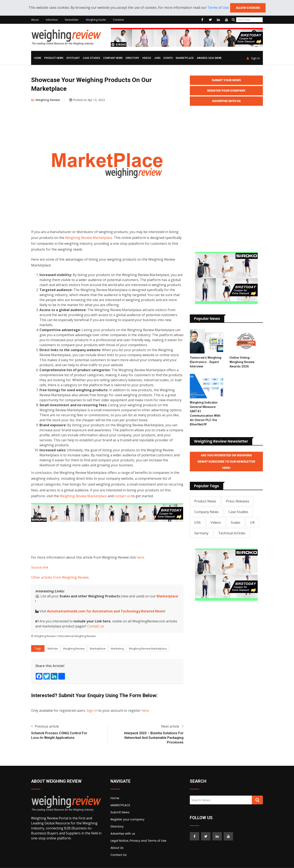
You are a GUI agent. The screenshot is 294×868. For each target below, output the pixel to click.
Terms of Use (218, 8)
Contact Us (118, 855)
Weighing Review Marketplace (89, 238)
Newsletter (72, 20)
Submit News (120, 812)
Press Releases (238, 501)
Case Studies (91, 58)
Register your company (127, 819)
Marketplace (167, 596)
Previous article (45, 726)
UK (252, 522)
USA (197, 522)
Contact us (96, 626)
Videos (147, 58)
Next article (172, 726)
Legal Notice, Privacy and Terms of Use (138, 841)
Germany (201, 533)
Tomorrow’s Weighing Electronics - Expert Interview (206, 362)
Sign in (253, 58)
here (140, 557)
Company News (113, 58)
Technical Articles (232, 533)
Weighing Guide (96, 20)
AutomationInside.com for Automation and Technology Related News (106, 611)
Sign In (92, 710)
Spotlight (73, 58)
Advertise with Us (226, 101)
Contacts (118, 20)
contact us (122, 496)
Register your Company (226, 91)
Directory (132, 58)
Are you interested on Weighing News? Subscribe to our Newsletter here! (226, 462)
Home (38, 58)
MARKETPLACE (185, 58)
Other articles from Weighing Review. (60, 577)
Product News (54, 58)
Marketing (117, 648)
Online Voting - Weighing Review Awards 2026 (242, 362)
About (35, 20)
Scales (236, 522)
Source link (40, 567)
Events (168, 58)
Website (53, 648)
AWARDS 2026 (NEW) (209, 58)
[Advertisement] (107, 537)
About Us (117, 848)
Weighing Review (45, 100)
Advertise (52, 20)
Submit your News (226, 80)
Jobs (157, 58)
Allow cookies (248, 8)
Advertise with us (123, 834)
